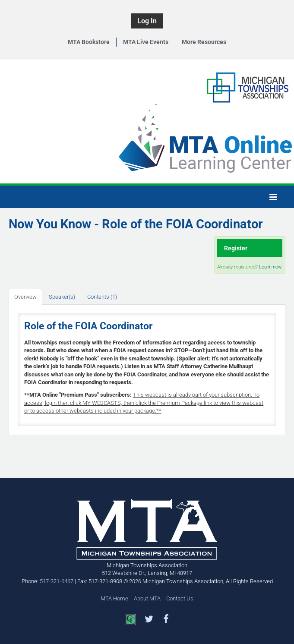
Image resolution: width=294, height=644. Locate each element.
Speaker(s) (62, 297)
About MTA (147, 598)
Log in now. (271, 267)
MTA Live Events (146, 42)
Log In (147, 21)
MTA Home (114, 598)
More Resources (204, 42)
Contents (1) (102, 297)
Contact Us (180, 598)
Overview (25, 297)
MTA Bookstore (89, 42)
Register (236, 248)
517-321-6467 (57, 581)
